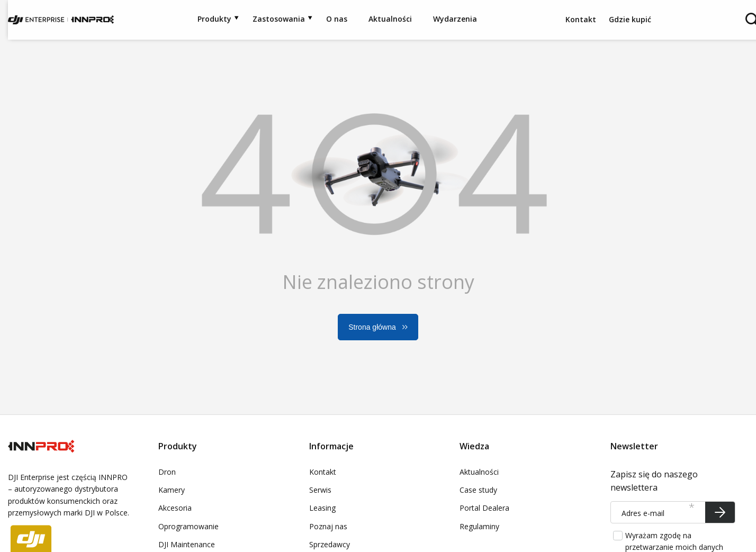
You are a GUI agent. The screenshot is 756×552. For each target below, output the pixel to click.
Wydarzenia (455, 19)
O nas (337, 19)
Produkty (214, 19)
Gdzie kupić (630, 19)
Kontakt (582, 19)
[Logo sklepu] (61, 20)
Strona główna (372, 327)
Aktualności (390, 19)
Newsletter (634, 446)
